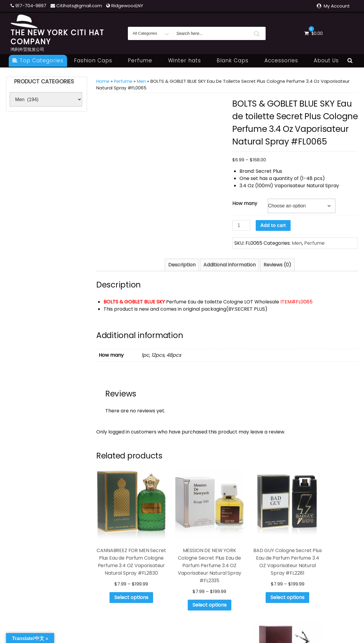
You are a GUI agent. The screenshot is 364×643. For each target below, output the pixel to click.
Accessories (285, 61)
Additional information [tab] (230, 265)
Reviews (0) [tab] (277, 265)
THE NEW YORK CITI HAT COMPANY (57, 37)
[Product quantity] (241, 225)
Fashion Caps (96, 61)
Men (141, 81)
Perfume (143, 61)
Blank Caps (236, 61)
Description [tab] (182, 265)
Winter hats (188, 61)
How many (245, 203)
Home (103, 81)
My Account (337, 6)
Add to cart (273, 225)
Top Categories (38, 61)
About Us (326, 61)
